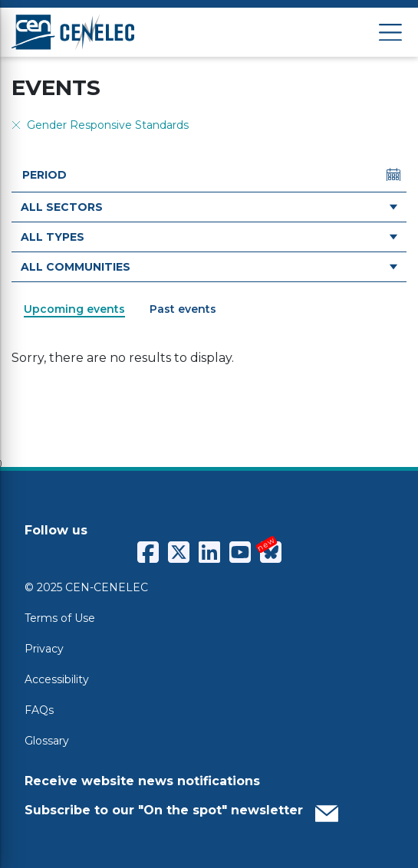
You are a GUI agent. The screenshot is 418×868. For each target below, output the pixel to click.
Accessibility (57, 679)
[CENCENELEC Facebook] (148, 552)
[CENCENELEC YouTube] (240, 552)
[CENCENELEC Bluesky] (271, 552)
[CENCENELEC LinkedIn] (209, 552)
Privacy (44, 649)
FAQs (39, 710)
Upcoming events (74, 309)
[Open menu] (390, 33)
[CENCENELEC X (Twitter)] (179, 552)
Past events (183, 309)
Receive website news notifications (142, 781)
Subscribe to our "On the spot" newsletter (181, 810)
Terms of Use (60, 618)
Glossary (47, 741)
